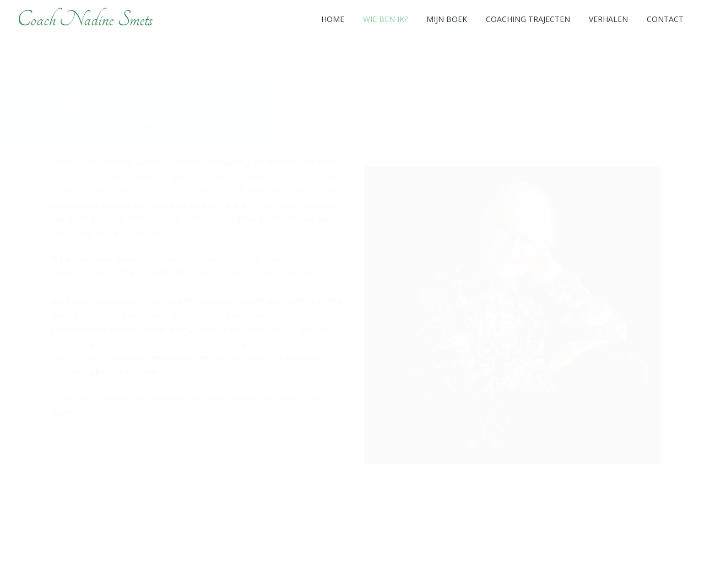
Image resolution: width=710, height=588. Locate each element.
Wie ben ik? (385, 19)
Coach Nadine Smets (85, 19)
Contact (665, 19)
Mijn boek (447, 19)
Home (333, 19)
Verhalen (608, 19)
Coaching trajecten (528, 19)
